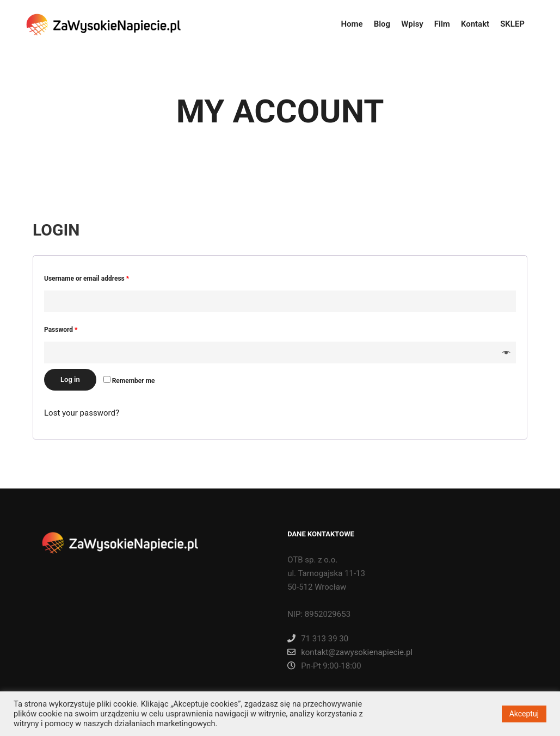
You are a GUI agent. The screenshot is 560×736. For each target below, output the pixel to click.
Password (61, 330)
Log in (70, 379)
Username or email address (87, 279)
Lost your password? (82, 413)
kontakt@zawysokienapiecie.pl (350, 652)
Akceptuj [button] (524, 714)
